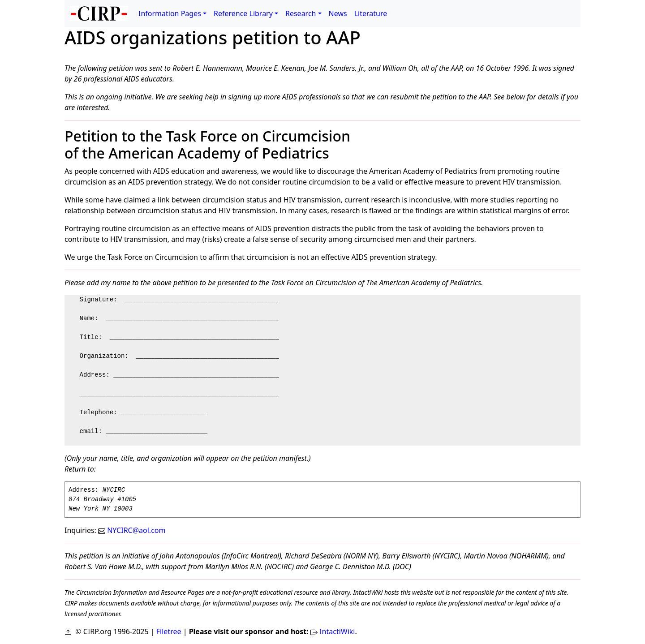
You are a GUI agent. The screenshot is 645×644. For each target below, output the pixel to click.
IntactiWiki (337, 631)
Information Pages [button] (170, 13)
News (338, 13)
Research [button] (301, 13)
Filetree (169, 631)
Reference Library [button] (243, 13)
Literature (371, 13)
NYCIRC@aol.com (132, 530)
